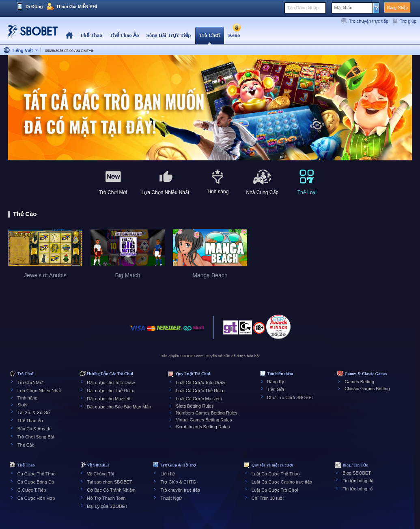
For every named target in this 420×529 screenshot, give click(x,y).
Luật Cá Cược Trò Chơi (275, 490)
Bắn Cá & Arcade (34, 429)
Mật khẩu (343, 8)
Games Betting (359, 382)
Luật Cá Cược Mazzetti (199, 399)
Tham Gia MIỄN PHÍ (76, 6)
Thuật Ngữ (171, 498)
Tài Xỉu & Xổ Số (34, 412)
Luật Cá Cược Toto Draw (200, 382)
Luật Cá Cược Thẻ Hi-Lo (200, 391)
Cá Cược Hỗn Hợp (36, 498)
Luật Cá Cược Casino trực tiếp (282, 482)
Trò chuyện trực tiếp (369, 21)
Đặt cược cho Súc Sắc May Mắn (119, 407)
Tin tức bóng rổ (358, 489)
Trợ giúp (408, 21)
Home (69, 36)
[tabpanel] (210, 108)
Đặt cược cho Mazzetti (109, 399)
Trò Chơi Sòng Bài (36, 437)
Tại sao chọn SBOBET (109, 482)
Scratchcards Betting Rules (203, 427)
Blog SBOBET (357, 473)
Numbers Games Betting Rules (207, 413)
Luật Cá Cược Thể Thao (276, 474)
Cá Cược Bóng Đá (36, 482)
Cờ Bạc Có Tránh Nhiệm (111, 490)
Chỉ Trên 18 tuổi (268, 498)
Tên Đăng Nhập (303, 8)
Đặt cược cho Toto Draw (111, 382)
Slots (22, 405)
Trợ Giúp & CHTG (178, 482)
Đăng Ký (276, 382)
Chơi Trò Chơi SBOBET (291, 397)
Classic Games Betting (367, 389)
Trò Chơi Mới (30, 382)
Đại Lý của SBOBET (107, 506)
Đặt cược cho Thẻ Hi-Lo (111, 391)
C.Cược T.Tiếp (32, 490)
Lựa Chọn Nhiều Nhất (39, 391)
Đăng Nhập (397, 7)
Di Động (34, 6)
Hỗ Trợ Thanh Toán (106, 498)
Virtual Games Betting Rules (204, 420)
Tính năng (28, 398)
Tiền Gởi (276, 389)
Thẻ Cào (26, 445)
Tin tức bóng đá (358, 481)
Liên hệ (168, 474)
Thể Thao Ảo (30, 421)
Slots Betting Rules (195, 406)
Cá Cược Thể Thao (37, 474)
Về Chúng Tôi (100, 474)
